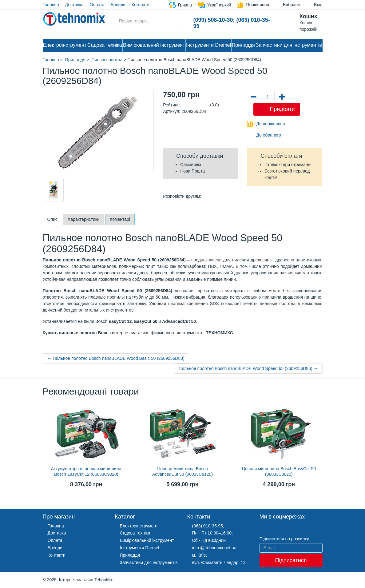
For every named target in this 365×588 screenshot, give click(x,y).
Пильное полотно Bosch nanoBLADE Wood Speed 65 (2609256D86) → (248, 368)
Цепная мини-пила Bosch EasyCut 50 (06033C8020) (279, 471)
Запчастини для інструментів (289, 45)
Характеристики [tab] (84, 219)
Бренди (118, 5)
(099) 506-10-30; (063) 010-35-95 (232, 23)
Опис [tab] (52, 219)
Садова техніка (105, 45)
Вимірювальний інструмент (154, 45)
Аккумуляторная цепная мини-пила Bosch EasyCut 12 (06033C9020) (86, 471)
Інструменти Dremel (208, 45)
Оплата (97, 5)
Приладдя (243, 45)
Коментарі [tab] (120, 219)
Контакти (141, 5)
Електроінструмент (65, 45)
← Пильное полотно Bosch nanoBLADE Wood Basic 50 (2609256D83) (116, 358)
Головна (51, 5)
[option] (53, 190)
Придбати (282, 109)
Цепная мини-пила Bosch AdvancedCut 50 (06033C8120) (182, 471)
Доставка (74, 5)
